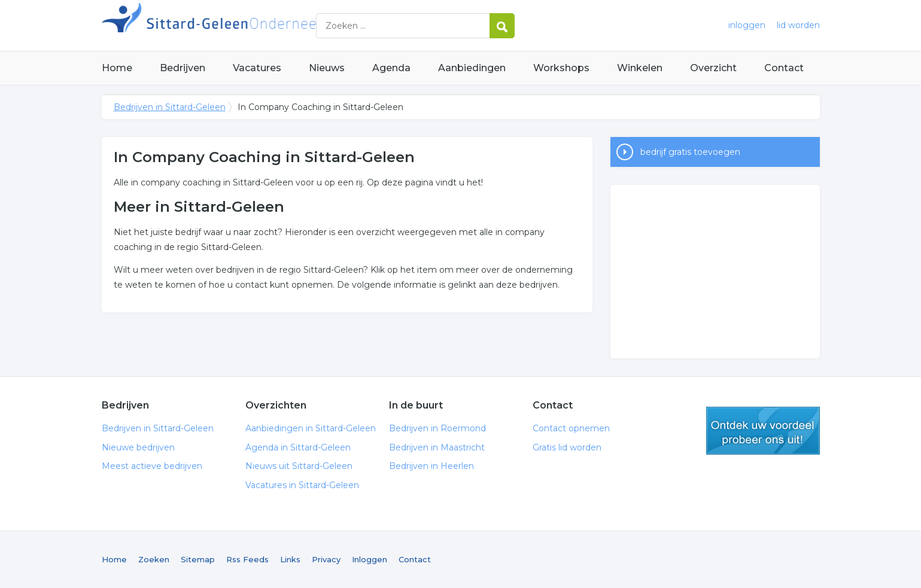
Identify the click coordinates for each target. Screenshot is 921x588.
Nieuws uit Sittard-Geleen (299, 466)
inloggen (747, 25)
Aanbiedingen (472, 68)
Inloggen (370, 559)
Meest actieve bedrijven (152, 466)
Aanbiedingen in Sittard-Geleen (311, 428)
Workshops (561, 68)
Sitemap (198, 559)
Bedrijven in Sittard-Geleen (251, 25)
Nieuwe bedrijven (138, 447)
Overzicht (713, 68)
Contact (784, 68)
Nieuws (327, 68)
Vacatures (257, 68)
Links (290, 559)
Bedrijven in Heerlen (431, 466)
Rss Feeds (247, 559)
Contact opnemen (571, 428)
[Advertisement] (715, 272)
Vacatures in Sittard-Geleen (302, 485)
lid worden (798, 25)
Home (117, 68)
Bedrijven (183, 68)
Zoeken (154, 559)
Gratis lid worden (567, 447)
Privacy (326, 559)
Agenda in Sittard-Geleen (298, 447)
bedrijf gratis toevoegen (690, 152)
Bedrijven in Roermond (437, 428)
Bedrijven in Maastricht (437, 447)
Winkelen (640, 68)
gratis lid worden (763, 431)
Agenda (391, 68)
